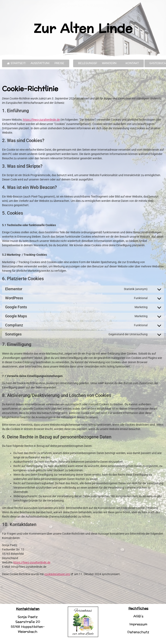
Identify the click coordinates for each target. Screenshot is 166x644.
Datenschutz (138, 632)
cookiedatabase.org (57, 574)
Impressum (138, 624)
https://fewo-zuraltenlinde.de (41, 120)
